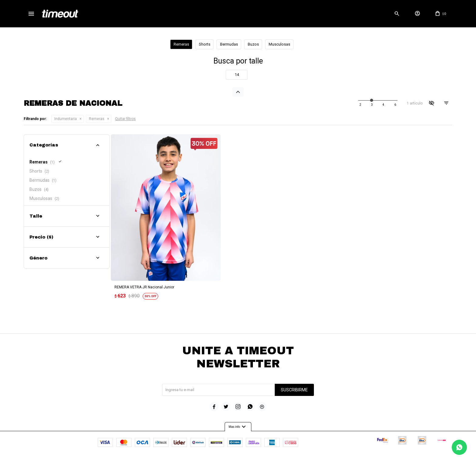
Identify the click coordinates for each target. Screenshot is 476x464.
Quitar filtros (125, 119)
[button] (397, 14)
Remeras (97, 119)
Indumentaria (66, 119)
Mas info (238, 422)
